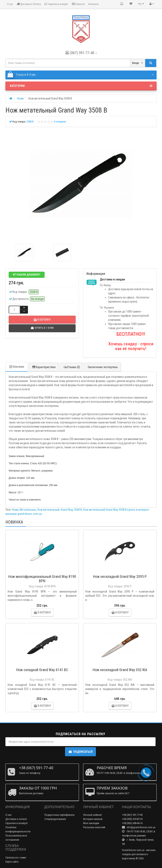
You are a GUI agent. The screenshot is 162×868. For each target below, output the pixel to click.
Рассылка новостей (94, 827)
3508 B (78, 510)
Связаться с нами (16, 858)
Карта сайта (12, 862)
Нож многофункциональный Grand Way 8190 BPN (42, 579)
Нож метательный (48, 510)
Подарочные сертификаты (59, 815)
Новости (78, 4)
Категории (81, 86)
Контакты (94, 4)
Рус (141, 4)
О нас (10, 4)
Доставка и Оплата (29, 4)
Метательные (28, 510)
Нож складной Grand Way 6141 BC (42, 670)
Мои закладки (91, 823)
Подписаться (80, 752)
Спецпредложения (55, 819)
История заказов (93, 819)
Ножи (15, 510)
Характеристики (44, 367)
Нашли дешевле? (27, 275)
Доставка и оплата (16, 819)
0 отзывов (60, 122)
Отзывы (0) (72, 367)
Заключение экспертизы (103, 367)
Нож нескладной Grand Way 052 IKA (120, 670)
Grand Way (67, 510)
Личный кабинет (92, 815)
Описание (16, 367)
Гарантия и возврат (56, 4)
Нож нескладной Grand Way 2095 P (120, 576)
